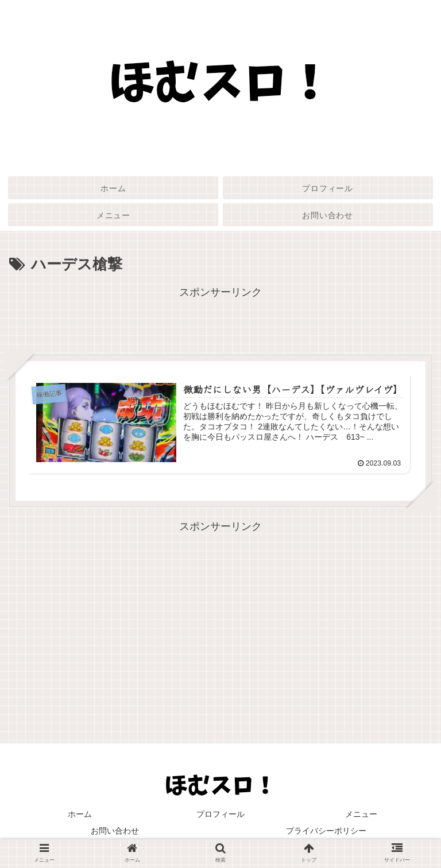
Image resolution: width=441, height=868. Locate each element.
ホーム (80, 814)
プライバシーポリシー (326, 831)
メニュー (361, 814)
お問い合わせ (115, 831)
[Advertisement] (220, 328)
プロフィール (220, 814)
